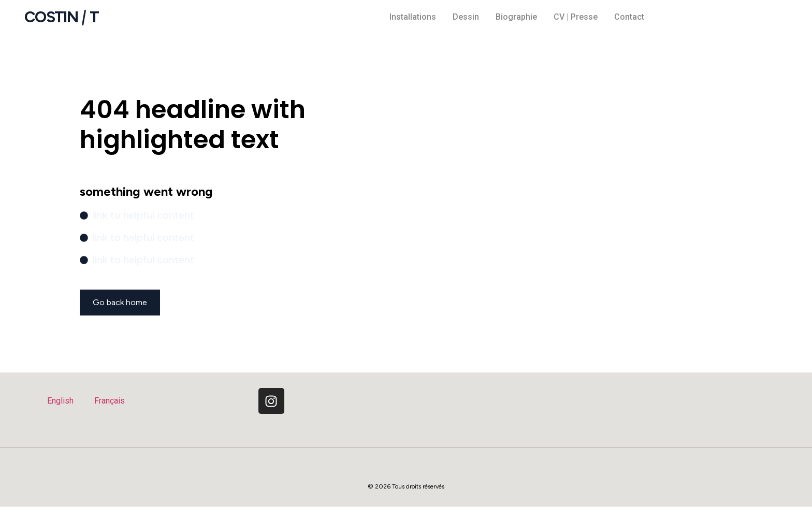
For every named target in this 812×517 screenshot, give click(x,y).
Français (110, 401)
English (60, 401)
